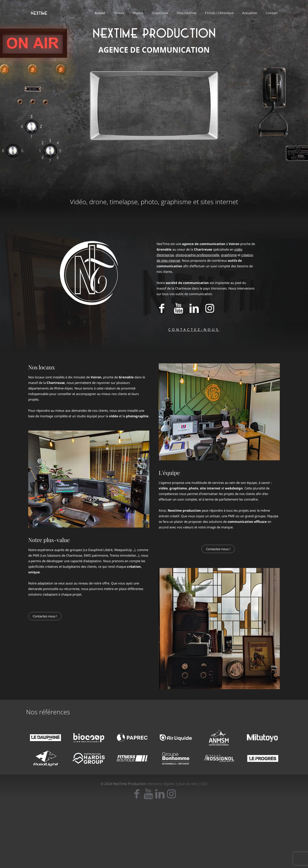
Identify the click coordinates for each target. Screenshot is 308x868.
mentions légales (161, 784)
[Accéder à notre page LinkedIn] (194, 310)
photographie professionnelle (197, 255)
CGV (204, 784)
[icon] (137, 796)
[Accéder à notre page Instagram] (210, 310)
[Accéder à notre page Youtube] (178, 310)
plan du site (188, 784)
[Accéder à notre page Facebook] (162, 310)
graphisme (229, 255)
